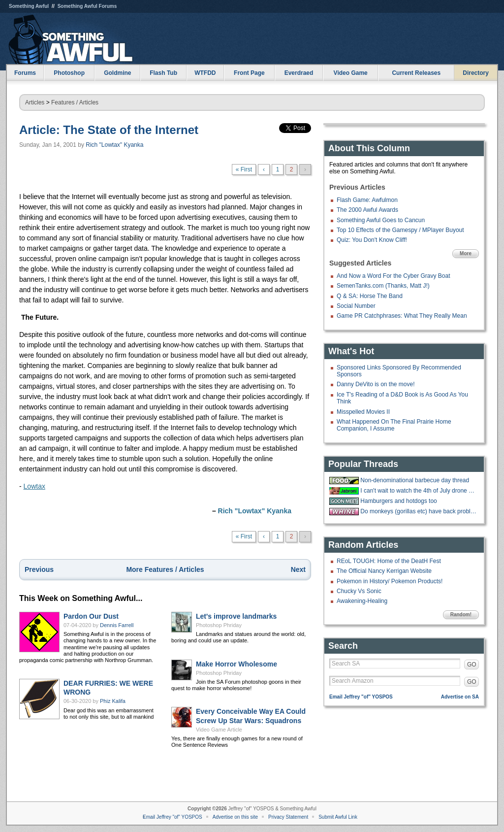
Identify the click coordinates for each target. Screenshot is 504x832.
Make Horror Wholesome (236, 664)
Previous (39, 569)
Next (298, 569)
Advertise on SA (460, 697)
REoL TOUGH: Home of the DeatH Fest (389, 561)
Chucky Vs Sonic (359, 591)
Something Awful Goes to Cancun (381, 220)
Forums (25, 73)
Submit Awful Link (338, 817)
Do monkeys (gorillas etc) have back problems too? (418, 511)
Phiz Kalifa (113, 701)
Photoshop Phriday (219, 625)
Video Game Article (219, 730)
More (466, 253)
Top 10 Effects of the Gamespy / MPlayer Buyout (400, 230)
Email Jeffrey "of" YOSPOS (361, 697)
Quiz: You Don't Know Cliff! (372, 240)
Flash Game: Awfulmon (367, 200)
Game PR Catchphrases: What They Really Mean (402, 316)
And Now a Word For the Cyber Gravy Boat (394, 276)
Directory (476, 73)
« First (244, 169)
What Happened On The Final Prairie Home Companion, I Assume (394, 425)
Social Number (356, 306)
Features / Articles (75, 102)
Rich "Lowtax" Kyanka (114, 145)
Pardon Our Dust (91, 616)
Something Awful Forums (87, 6)
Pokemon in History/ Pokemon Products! (390, 581)
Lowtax (34, 486)
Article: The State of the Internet (109, 130)
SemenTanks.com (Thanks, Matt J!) (383, 286)
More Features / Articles (165, 569)
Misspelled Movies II (363, 412)
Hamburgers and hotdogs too (398, 501)
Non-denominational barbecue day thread (415, 480)
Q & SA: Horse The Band (370, 296)
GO (472, 665)
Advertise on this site (235, 817)
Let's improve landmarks (236, 616)
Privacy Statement (288, 817)
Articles (35, 102)
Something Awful (29, 6)
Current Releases (416, 73)
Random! (461, 615)
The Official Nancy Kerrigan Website (384, 571)
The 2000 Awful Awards (367, 210)
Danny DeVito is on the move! (376, 384)
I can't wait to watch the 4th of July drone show (418, 491)
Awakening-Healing (362, 601)
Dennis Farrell (117, 625)
